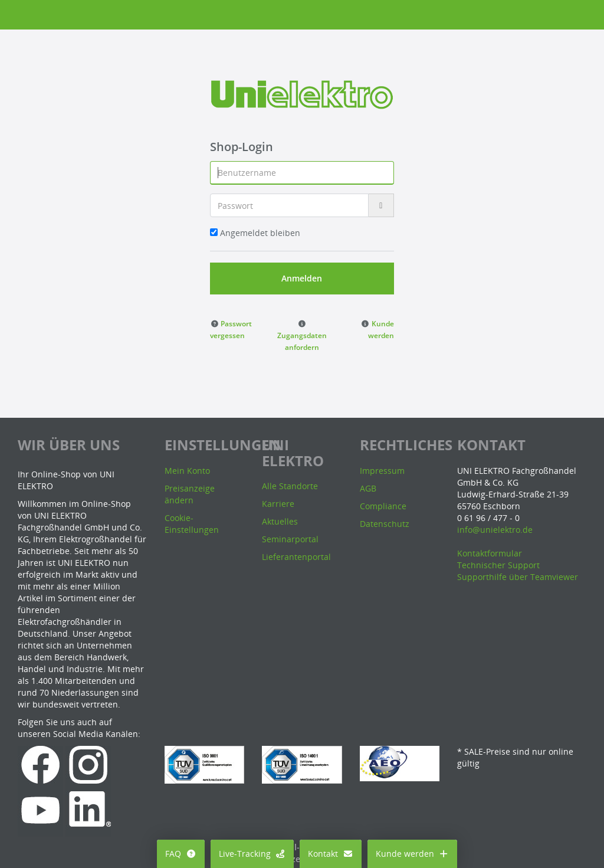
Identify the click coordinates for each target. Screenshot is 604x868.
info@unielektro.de (495, 530)
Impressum (382, 471)
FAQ (181, 854)
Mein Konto (187, 471)
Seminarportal (290, 539)
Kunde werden (413, 854)
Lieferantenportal (296, 557)
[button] (231, 329)
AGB (368, 488)
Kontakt (331, 854)
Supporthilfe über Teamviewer (518, 577)
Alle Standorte (290, 486)
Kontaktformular (490, 553)
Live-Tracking (252, 854)
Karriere (278, 504)
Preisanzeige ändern (190, 494)
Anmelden (302, 278)
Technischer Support (498, 565)
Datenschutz (385, 524)
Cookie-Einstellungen (192, 524)
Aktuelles (280, 521)
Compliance (383, 506)
